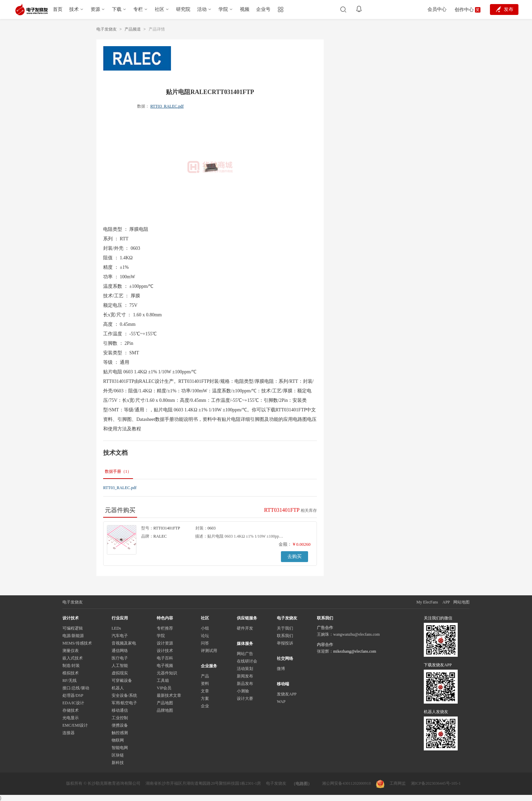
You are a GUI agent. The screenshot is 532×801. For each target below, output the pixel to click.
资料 (205, 684)
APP (446, 602)
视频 (245, 9)
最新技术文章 (169, 695)
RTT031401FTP (167, 528)
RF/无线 (70, 681)
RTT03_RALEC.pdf (167, 106)
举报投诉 (285, 643)
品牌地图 (165, 710)
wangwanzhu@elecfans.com (356, 634)
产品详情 (157, 29)
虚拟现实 (120, 673)
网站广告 (245, 654)
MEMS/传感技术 (77, 643)
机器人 (118, 688)
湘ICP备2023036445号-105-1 (436, 783)
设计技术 (165, 651)
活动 (202, 9)
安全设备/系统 (124, 695)
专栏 (138, 9)
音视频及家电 (124, 643)
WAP (281, 702)
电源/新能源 (73, 636)
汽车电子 (120, 636)
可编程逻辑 (73, 628)
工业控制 (120, 718)
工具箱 (163, 681)
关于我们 (285, 628)
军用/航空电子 (124, 703)
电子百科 (165, 658)
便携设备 (120, 725)
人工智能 (120, 666)
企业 (205, 706)
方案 (205, 698)
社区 (159, 9)
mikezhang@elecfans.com (355, 651)
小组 (205, 628)
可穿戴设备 (122, 681)
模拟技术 (71, 673)
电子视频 (165, 666)
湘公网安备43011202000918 (346, 783)
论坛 (205, 636)
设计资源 (165, 643)
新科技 (118, 763)
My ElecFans (427, 602)
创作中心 (464, 10)
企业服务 (209, 666)
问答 (205, 643)
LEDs (116, 628)
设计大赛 (245, 698)
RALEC (160, 536)
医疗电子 (120, 658)
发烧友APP (287, 694)
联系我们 (285, 636)
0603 (212, 528)
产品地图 (165, 703)
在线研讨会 (247, 661)
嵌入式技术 (73, 658)
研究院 (183, 9)
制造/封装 (71, 666)
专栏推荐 (165, 628)
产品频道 (133, 29)
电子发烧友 (107, 29)
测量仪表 (71, 651)
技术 (74, 9)
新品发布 (245, 684)
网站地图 (461, 602)
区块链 (118, 755)
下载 (117, 9)
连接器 (69, 733)
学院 (223, 9)
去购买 (294, 556)
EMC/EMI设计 (75, 725)
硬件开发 (245, 628)
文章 (205, 691)
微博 (281, 669)
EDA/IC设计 (73, 703)
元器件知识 (167, 673)
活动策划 (245, 669)
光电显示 (71, 718)
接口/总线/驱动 (76, 688)
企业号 (263, 9)
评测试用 (209, 651)
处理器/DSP (73, 695)
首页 (58, 9)
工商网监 (391, 784)
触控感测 (120, 733)
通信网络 (120, 651)
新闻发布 (245, 676)
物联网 (118, 740)
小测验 (243, 691)
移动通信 (120, 710)
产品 (205, 676)
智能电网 (120, 748)
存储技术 (71, 710)
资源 (95, 9)
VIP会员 (164, 688)
